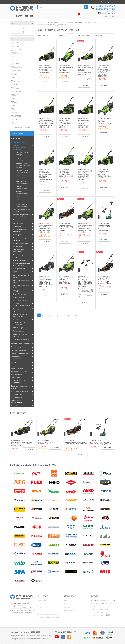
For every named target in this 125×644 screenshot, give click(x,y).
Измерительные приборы (21, 344)
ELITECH (16, 60)
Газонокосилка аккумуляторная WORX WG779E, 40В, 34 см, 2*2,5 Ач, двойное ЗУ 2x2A (105, 280)
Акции (66, 600)
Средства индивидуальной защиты (22, 305)
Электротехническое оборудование (19, 373)
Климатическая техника (20, 353)
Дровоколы (17, 272)
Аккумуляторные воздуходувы (22, 159)
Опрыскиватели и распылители (19, 251)
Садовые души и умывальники (19, 324)
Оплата (40, 611)
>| (76, 315)
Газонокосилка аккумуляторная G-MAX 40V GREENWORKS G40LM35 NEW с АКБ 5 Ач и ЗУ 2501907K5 (85, 174)
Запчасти (14, 406)
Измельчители (18, 246)
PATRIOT (16, 98)
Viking (15, 112)
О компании (41, 600)
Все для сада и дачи (18, 142)
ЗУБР (15, 123)
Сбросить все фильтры (22, 127)
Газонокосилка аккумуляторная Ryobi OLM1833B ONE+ (46, 442)
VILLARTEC (17, 116)
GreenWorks (18, 67)
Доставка (40, 607)
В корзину (45, 82)
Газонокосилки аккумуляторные (22, 177)
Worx (15, 119)
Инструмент (15, 139)
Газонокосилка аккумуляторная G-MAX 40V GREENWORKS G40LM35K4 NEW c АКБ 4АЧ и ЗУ (85, 70)
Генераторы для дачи (21, 243)
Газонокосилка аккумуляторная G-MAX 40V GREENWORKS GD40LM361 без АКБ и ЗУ (66, 280)
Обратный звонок (110, 16)
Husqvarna (17, 70)
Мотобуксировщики (20, 300)
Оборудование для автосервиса (18, 382)
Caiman (16, 46)
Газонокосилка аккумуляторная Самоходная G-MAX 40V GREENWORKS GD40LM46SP (47, 69)
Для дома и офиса (18, 369)
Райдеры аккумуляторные (22, 187)
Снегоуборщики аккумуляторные (22, 205)
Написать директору (108, 2)
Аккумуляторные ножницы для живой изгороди (23, 165)
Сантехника (15, 377)
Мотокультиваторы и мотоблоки (21, 231)
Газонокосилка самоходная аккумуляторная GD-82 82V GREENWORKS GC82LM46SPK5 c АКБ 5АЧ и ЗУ (46, 281)
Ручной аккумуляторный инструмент (22, 199)
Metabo (16, 88)
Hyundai (16, 77)
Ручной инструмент (18, 347)
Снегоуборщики (19, 269)
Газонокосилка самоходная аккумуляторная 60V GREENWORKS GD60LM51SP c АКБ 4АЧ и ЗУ (66, 173)
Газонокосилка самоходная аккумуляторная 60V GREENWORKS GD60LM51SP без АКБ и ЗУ (66, 123)
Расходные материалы (19, 391)
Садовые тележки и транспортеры (20, 315)
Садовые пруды (19, 328)
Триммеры (17, 226)
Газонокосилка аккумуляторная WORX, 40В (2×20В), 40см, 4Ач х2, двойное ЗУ (66, 227)
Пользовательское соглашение (49, 617)
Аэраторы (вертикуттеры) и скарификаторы (22, 216)
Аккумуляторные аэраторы (22, 154)
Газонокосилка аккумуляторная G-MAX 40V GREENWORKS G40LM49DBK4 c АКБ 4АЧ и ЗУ (46, 228)
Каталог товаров (25, 16)
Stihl (15, 109)
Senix (15, 105)
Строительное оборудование (16, 396)
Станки (13, 362)
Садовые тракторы (20, 260)
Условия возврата (43, 604)
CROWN (16, 53)
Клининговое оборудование (16, 358)
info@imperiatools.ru (100, 609)
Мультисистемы (19, 297)
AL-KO (15, 43)
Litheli (15, 84)
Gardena (16, 64)
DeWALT (16, 56)
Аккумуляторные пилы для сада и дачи (23, 171)
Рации (13, 365)
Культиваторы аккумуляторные (22, 182)
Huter (15, 74)
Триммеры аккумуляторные (22, 193)
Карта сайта (68, 604)
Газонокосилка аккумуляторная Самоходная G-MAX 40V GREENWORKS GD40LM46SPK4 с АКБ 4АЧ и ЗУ (47, 123)
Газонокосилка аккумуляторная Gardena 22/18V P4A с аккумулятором (104, 227)
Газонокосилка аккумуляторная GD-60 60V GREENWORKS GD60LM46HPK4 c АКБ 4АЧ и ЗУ (104, 173)
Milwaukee (17, 91)
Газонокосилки (19, 220)
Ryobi (15, 102)
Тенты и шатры (18, 331)
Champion (17, 50)
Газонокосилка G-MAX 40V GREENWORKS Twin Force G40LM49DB (105, 121)
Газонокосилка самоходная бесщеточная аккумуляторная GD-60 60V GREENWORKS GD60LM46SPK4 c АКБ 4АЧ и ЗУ (46, 175)
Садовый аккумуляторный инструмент (19, 147)
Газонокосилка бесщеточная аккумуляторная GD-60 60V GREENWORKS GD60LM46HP (84, 123)
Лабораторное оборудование (16, 401)
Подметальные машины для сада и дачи (22, 264)
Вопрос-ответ (69, 611)
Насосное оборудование (20, 350)
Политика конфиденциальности (49, 614)
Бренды (67, 607)
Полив (15, 319)
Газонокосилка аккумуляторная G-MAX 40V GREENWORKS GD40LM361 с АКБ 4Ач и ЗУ (85, 228)
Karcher (16, 81)
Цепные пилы (18, 223)
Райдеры (16, 291)
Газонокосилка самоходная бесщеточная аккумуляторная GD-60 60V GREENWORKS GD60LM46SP (104, 71)
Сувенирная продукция (21, 339)
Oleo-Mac (17, 95)
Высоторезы (18, 235)
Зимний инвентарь (20, 294)
